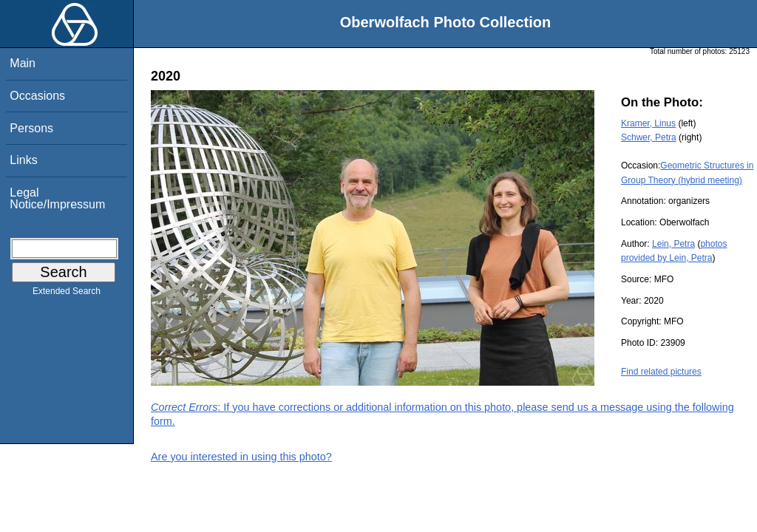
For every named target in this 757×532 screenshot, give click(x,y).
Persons (31, 128)
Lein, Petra (673, 244)
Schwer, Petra (649, 137)
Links (23, 160)
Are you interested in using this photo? (241, 457)
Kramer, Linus (648, 123)
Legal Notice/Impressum (57, 198)
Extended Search (67, 294)
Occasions (37, 96)
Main (23, 63)
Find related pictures (661, 372)
